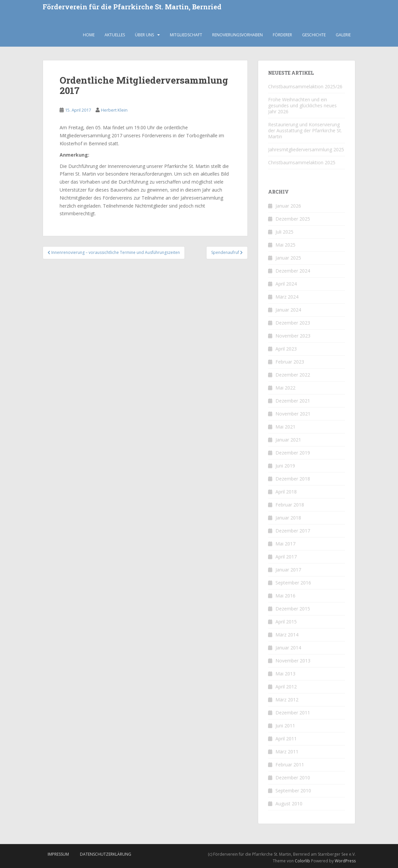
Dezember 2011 (293, 713)
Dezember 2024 (293, 271)
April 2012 (286, 687)
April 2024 (286, 284)
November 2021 (293, 414)
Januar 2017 (288, 570)
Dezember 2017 (293, 531)
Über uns (144, 35)
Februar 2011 (290, 765)
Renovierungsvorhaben (237, 35)
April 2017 (286, 557)
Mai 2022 (285, 388)
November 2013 (293, 661)
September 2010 (293, 791)
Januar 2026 (288, 206)
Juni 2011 (285, 726)
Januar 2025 (288, 258)
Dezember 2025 (293, 219)
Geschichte (314, 35)
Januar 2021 (288, 440)
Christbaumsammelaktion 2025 (302, 162)
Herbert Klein (114, 110)
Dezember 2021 (293, 401)
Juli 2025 (284, 232)
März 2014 (287, 635)
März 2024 (287, 297)
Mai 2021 (285, 427)
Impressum (58, 854)
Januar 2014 (288, 648)
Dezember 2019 (293, 453)
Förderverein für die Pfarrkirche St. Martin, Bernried (132, 7)
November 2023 (293, 336)
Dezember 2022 (293, 375)
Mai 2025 (285, 245)
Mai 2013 (285, 674)
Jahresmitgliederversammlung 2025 (306, 149)
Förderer (282, 35)
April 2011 (286, 739)
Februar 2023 (290, 362)
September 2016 (293, 583)
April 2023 (286, 349)
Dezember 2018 (293, 479)
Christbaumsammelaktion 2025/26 (305, 86)
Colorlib (302, 861)
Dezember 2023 (293, 323)
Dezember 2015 (293, 609)
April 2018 (286, 492)
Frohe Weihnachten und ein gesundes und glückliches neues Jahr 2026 (302, 105)
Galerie (343, 35)
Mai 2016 (285, 596)
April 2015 (286, 622)
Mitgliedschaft (186, 35)
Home (89, 35)
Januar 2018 (288, 518)
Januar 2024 (288, 310)
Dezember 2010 (293, 778)
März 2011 (287, 752)
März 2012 (287, 700)
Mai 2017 (285, 544)
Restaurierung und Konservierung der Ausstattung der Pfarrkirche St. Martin (305, 130)
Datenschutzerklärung (106, 854)
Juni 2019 (285, 466)
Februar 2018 (290, 505)
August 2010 (289, 804)
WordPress (345, 861)
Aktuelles (115, 35)
